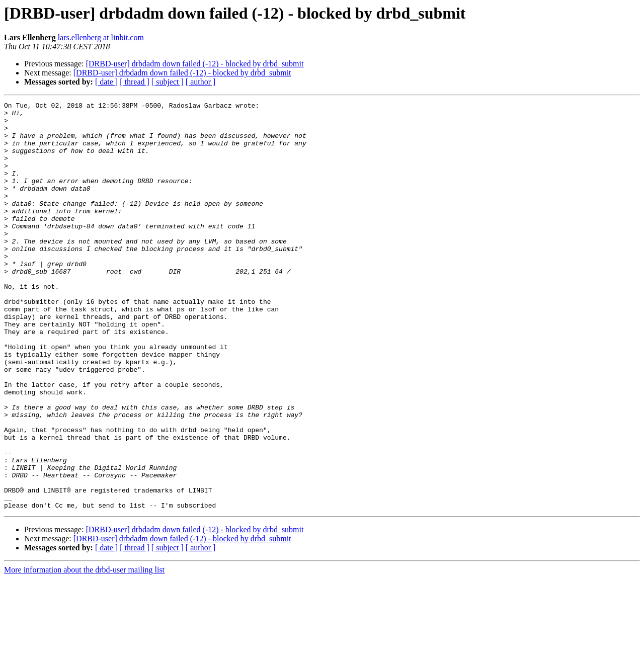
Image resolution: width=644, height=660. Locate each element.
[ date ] (106, 82)
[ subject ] (168, 82)
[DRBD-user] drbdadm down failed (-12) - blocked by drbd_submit (195, 64)
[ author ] (201, 82)
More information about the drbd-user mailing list (84, 651)
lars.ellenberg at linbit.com (101, 37)
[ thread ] (135, 82)
